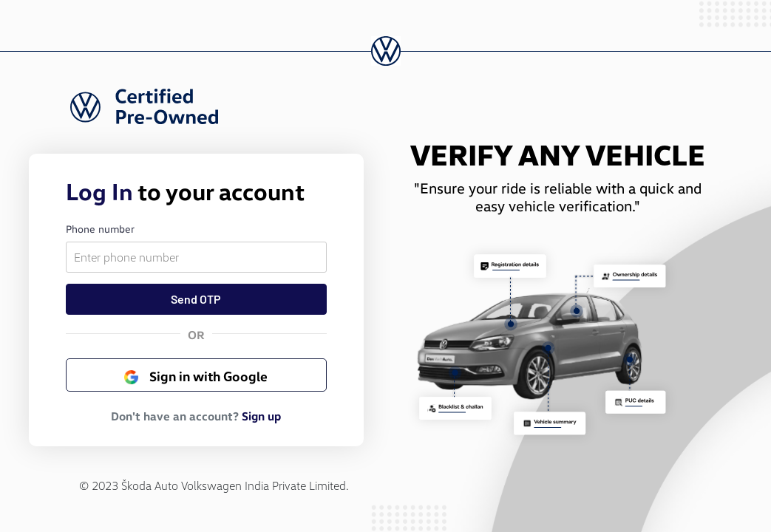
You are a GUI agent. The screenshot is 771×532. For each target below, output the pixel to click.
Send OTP (196, 299)
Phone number (100, 228)
